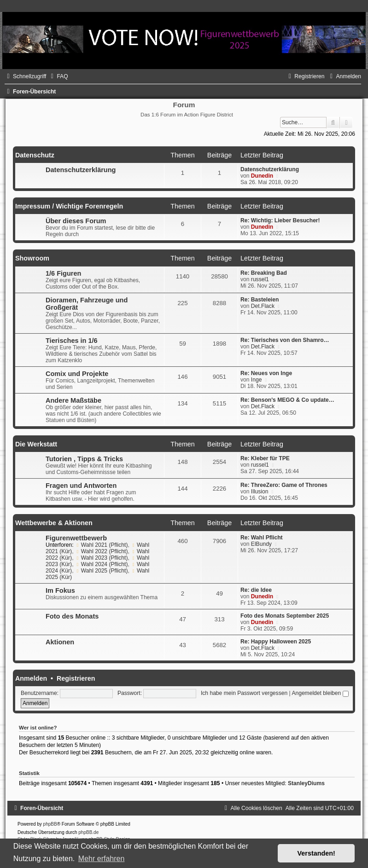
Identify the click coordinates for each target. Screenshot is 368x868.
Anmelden (31, 678)
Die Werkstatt (36, 444)
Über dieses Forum (76, 221)
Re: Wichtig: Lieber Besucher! (280, 220)
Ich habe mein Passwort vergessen (244, 693)
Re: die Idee (256, 590)
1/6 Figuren (63, 273)
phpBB (50, 824)
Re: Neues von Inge (266, 373)
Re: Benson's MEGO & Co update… (287, 400)
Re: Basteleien (260, 300)
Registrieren (76, 678)
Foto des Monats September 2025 (285, 616)
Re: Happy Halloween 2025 (276, 642)
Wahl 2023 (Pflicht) (102, 558)
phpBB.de (88, 832)
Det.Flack (263, 306)
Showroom (32, 258)
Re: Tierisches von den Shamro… (285, 340)
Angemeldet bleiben (320, 693)
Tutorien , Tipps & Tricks (84, 459)
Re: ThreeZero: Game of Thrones (284, 485)
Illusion (260, 492)
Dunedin (262, 176)
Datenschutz (35, 155)
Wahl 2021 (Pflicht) (102, 545)
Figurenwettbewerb (76, 538)
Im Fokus (60, 590)
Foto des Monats (72, 616)
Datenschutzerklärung (81, 170)
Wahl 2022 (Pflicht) (102, 551)
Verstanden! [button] (316, 853)
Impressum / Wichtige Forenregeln (69, 206)
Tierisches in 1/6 (72, 341)
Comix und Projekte (77, 374)
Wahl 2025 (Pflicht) (102, 571)
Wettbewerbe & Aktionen (54, 523)
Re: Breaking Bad (264, 273)
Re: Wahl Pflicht (262, 538)
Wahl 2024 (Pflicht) (102, 564)
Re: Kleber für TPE (265, 458)
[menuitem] (58, 76)
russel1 (260, 279)
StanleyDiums (306, 783)
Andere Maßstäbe (73, 400)
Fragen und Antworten (81, 486)
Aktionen (60, 642)
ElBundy (261, 544)
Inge (257, 380)
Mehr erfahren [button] (102, 859)
